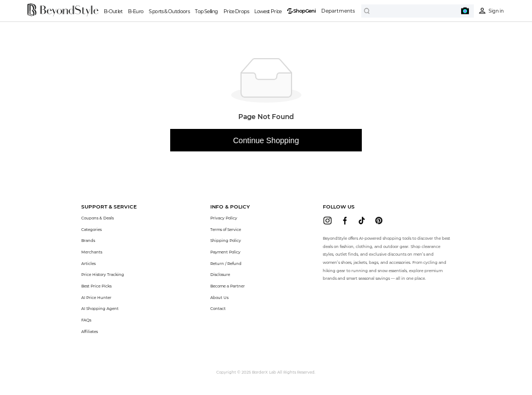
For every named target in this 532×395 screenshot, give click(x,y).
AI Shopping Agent (100, 309)
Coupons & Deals (97, 218)
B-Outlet (113, 11)
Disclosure (220, 275)
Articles (88, 264)
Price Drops (236, 11)
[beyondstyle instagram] (327, 221)
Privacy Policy (224, 218)
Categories (91, 230)
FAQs (86, 320)
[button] (109, 207)
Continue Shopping (266, 140)
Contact (218, 309)
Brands (88, 241)
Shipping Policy (226, 241)
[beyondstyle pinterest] (379, 221)
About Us (219, 298)
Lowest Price (268, 11)
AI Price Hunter (96, 298)
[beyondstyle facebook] (345, 221)
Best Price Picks (96, 286)
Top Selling (206, 11)
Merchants (92, 252)
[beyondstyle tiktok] (362, 221)
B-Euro (136, 11)
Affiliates (89, 332)
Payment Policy (225, 252)
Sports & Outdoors (169, 11)
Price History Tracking (103, 275)
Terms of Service (226, 230)
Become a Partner (228, 286)
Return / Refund (226, 264)
